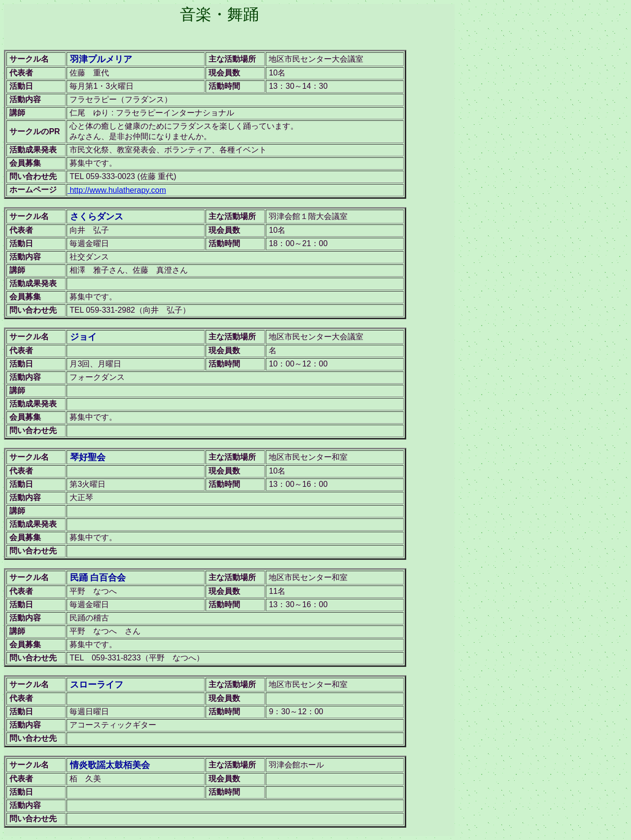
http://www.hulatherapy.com (117, 190)
